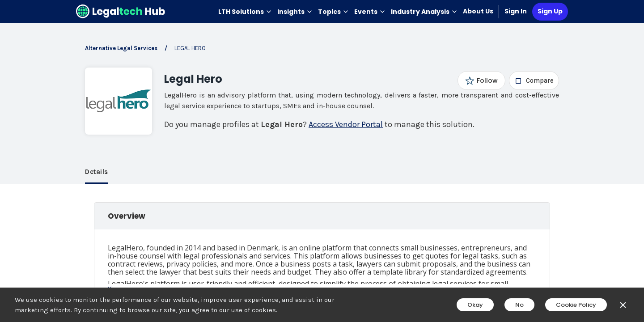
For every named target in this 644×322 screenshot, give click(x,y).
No (519, 305)
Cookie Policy (576, 305)
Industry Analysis (424, 12)
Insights (295, 12)
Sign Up (550, 11)
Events (370, 12)
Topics (333, 12)
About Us (478, 11)
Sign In (516, 11)
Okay (475, 305)
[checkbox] (534, 80)
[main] (322, 161)
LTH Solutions (245, 12)
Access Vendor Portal (346, 124)
